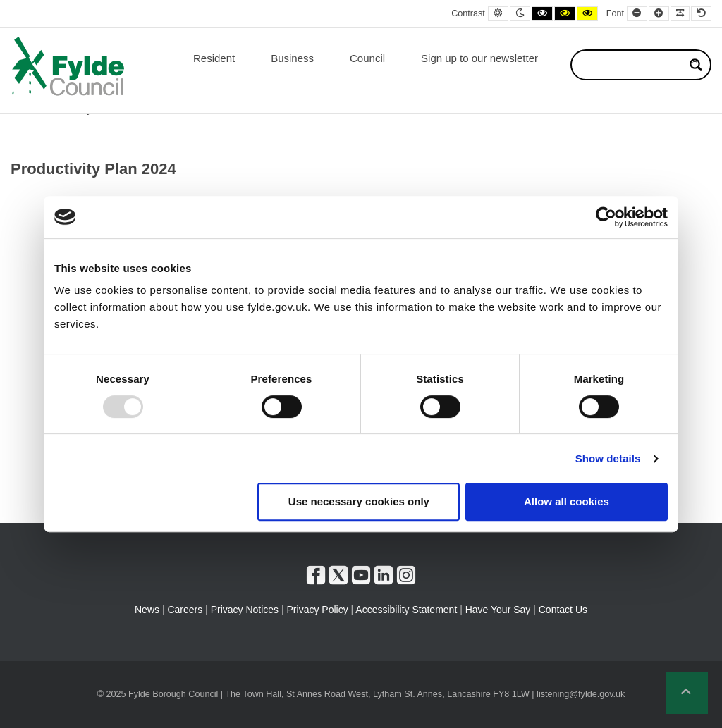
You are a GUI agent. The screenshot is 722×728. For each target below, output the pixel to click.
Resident (214, 58)
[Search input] (632, 65)
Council (367, 58)
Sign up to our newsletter (479, 58)
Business (292, 58)
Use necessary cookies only (359, 501)
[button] (687, 693)
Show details (608, 458)
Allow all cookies (567, 501)
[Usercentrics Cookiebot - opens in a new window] (606, 217)
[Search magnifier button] (696, 65)
